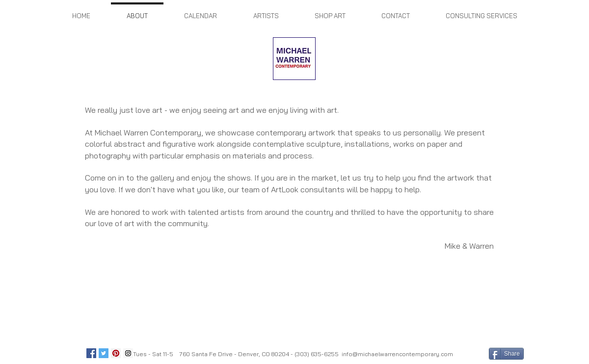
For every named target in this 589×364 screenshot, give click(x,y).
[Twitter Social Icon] (104, 353)
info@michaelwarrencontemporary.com (397, 354)
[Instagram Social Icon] (128, 353)
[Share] (506, 354)
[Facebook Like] (470, 353)
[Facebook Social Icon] (91, 353)
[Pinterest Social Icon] (116, 353)
